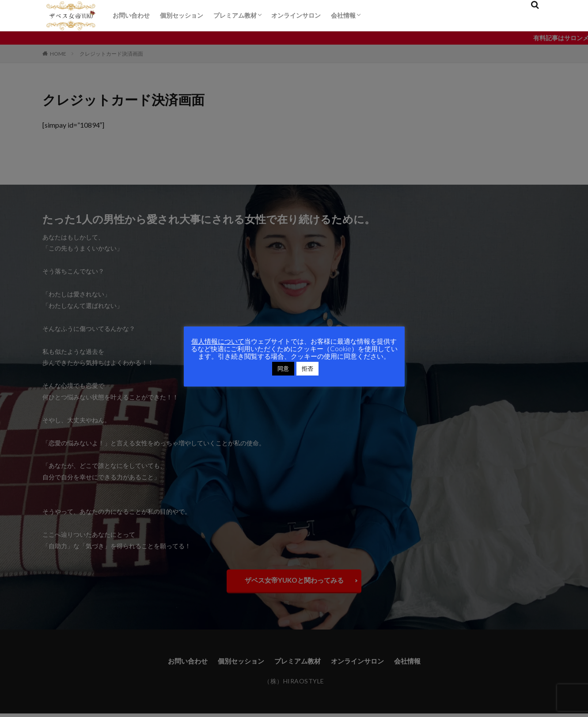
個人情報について (218, 341)
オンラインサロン (296, 15)
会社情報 (343, 15)
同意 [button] (283, 368)
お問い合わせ (131, 15)
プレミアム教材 (235, 15)
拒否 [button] (307, 368)
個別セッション (182, 15)
